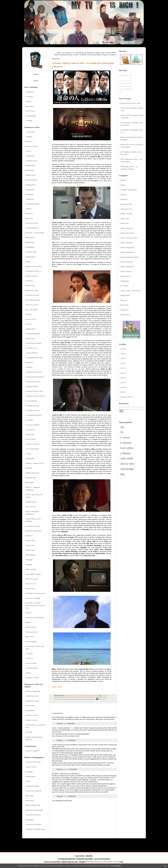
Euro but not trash (32, 715)
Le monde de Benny (32, 406)
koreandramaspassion (33, 334)
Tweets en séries (31, 663)
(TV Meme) (124, 286)
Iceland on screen (31, 720)
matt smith (127, 458)
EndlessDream (31, 776)
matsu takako (77, 697)
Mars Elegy (30, 796)
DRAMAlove (30, 238)
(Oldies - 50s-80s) (126, 214)
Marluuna (29, 468)
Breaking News (31, 185)
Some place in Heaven (33, 815)
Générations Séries (32, 290)
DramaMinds (30, 247)
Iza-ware (29, 324)
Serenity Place (30, 540)
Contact (36, 81)
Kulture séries (30, 338)
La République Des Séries (34, 358)
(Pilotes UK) (125, 219)
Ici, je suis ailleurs (32, 310)
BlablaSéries (30, 170)
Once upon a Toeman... (33, 526)
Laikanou (29, 367)
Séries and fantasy (32, 579)
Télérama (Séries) (32, 632)
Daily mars (29, 218)
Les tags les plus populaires (102, 859)
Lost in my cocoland (33, 444)
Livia (65, 740)
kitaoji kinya (76, 699)
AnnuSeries (30, 92)
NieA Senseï (30, 800)
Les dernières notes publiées (84, 859)
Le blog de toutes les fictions (35, 396)
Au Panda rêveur (31, 161)
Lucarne (28, 454)
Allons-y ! (29, 141)
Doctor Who (125, 305)
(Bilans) (123, 180)
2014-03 (123, 392)
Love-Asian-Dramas (33, 449)
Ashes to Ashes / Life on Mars (130, 291)
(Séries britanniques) (127, 247)
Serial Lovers (30, 550)
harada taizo (68, 699)
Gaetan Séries (30, 286)
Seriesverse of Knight (33, 598)
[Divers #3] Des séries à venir (130, 103)
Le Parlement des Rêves (34, 415)
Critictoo (29, 102)
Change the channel (32, 701)
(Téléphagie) (125, 281)
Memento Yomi (31, 478)
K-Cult (28, 781)
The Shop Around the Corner (35, 829)
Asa (65, 724)
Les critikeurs (30, 430)
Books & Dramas (31, 180)
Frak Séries (29, 281)
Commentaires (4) (92, 696)
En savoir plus (116, 866)
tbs (108, 696)
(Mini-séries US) (126, 209)
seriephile (29, 565)
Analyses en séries (32, 146)
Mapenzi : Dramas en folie (35, 463)
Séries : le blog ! (31, 569)
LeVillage (29, 121)
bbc (123, 474)
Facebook (100, 699)
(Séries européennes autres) (130, 257)
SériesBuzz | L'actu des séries (35, 593)
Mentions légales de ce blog (70, 862)
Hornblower (124, 310)
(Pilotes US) (125, 223)
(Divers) (123, 195)
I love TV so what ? (32, 305)
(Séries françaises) (127, 262)
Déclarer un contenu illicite (52, 862)
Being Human (125, 295)
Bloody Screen (31, 175)
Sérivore (29, 613)
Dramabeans (30, 711)
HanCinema (30, 106)
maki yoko (85, 697)
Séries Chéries (30, 589)
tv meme (125, 437)
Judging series (30, 329)
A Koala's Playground (33, 691)
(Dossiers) (124, 199)
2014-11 (123, 363)
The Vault (29, 732)
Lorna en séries (31, 439)
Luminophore (30, 458)
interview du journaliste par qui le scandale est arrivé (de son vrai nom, (82, 368)
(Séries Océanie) (126, 271)
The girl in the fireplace (34, 824)
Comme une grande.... (33, 204)
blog (122, 862)
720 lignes (29, 137)
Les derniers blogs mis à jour (66, 859)
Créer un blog (80, 856)
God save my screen (32, 295)
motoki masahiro (68, 697)
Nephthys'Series (31, 502)
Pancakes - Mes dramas (34, 531)
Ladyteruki (29, 362)
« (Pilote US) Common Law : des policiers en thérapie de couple (78, 53)
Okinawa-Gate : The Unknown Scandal (66, 367)
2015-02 (123, 349)
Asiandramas (30, 156)
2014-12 (123, 359)
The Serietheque (31, 642)
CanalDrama (30, 190)
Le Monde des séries (33, 411)
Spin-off (28, 622)
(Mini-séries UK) (126, 204)
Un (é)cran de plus (32, 668)
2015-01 (123, 354)
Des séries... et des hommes (35, 233)
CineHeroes (30, 199)
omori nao (92, 697)
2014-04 (123, 387)
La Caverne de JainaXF (34, 343)
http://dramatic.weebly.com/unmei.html (66, 736)
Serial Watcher (31, 555)
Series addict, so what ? (34, 574)
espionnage (127, 469)
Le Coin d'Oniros (31, 401)
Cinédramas (30, 194)
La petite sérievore (32, 353)
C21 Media (29, 97)
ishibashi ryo (92, 699)
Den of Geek (30, 706)
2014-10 (123, 368)
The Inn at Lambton (32, 751)
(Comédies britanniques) (129, 190)
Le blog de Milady (32, 386)
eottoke (28, 262)
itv (122, 432)
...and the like (30, 132)
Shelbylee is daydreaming (34, 810)
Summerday (30, 820)
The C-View (30, 637)
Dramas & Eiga (31, 252)
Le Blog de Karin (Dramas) (35, 377)
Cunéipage (29, 772)
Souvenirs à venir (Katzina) (35, 618)
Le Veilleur (29, 420)
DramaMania (30, 242)
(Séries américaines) (127, 233)
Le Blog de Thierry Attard (34, 391)
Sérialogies (29, 560)
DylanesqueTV (31, 257)
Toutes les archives (127, 397)
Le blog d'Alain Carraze (34, 372)
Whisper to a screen (32, 678)
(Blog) (123, 185)
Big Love (124, 300)
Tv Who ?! (29, 658)
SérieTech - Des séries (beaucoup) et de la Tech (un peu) (35, 605)
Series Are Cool (31, 584)
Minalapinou (30, 483)
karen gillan (127, 448)
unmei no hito (58, 697)
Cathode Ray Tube (32, 696)
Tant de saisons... (31, 627)
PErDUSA (29, 536)
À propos (36, 74)
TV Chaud (29, 654)
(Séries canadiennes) (127, 252)
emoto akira (84, 699)
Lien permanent (81, 696)
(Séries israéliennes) (127, 267)
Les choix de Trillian (33, 425)
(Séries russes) (125, 276)
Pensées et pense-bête (33, 805)
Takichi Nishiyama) (92, 369)
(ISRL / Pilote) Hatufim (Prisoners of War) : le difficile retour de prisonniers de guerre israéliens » (86, 54)
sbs (122, 427)
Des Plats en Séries (32, 228)
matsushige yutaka (101, 697)
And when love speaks (33, 762)
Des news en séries (32, 223)
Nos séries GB (30, 507)
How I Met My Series (33, 300)
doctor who (127, 464)
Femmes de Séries (32, 276)
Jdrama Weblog (31, 116)
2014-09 (123, 373)
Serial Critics (30, 545)
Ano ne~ (29, 151)
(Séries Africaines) (127, 228)
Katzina (66, 769)
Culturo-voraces (31, 767)
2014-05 (123, 383)
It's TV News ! (31, 111)
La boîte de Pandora (32, 786)
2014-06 (123, 378)
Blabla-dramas (31, 166)
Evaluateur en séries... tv (34, 271)
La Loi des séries (31, 348)
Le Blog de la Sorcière (33, 382)
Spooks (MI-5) (125, 315)
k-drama (126, 443)
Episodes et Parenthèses (34, 266)
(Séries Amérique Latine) (129, 238)
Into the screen (31, 319)
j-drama (125, 453)
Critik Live (29, 214)
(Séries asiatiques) (127, 243)
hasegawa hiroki (59, 699)
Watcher (28, 673)
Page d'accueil (106, 53)
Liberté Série (30, 434)
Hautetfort (89, 856)
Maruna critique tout (33, 473)
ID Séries (29, 314)
